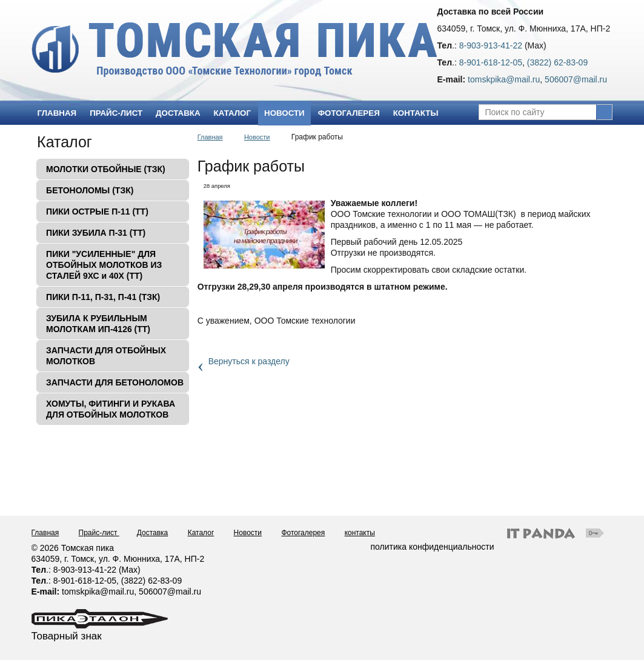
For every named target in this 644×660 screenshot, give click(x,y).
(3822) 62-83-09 (557, 62)
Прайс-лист (99, 533)
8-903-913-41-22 (491, 45)
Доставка (153, 533)
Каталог (65, 142)
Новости (284, 113)
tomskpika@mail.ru (504, 79)
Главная (210, 137)
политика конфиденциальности (433, 547)
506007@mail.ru (576, 79)
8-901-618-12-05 (491, 62)
